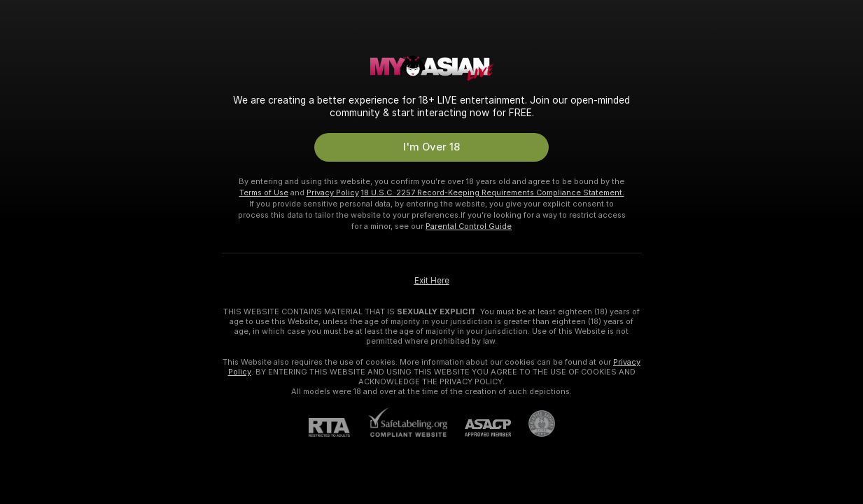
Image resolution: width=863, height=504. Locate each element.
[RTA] (338, 427)
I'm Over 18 (431, 147)
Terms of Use (264, 192)
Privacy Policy (333, 192)
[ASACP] (479, 428)
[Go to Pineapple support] (533, 423)
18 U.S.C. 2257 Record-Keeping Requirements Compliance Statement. (493, 192)
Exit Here (432, 281)
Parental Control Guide (469, 226)
